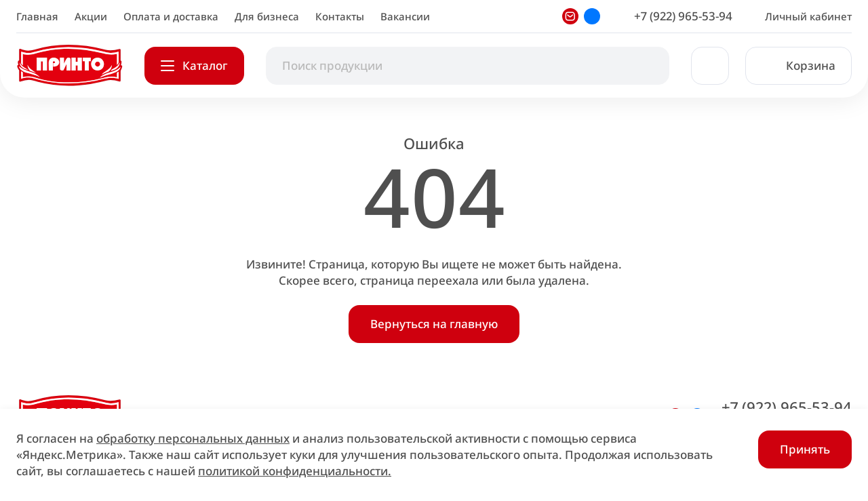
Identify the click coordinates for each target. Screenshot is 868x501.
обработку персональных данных (193, 438)
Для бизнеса (267, 16)
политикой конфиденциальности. (295, 471)
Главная (37, 16)
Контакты (340, 16)
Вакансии (405, 16)
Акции (91, 16)
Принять (805, 449)
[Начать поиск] (645, 66)
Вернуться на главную (434, 324)
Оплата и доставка (171, 16)
